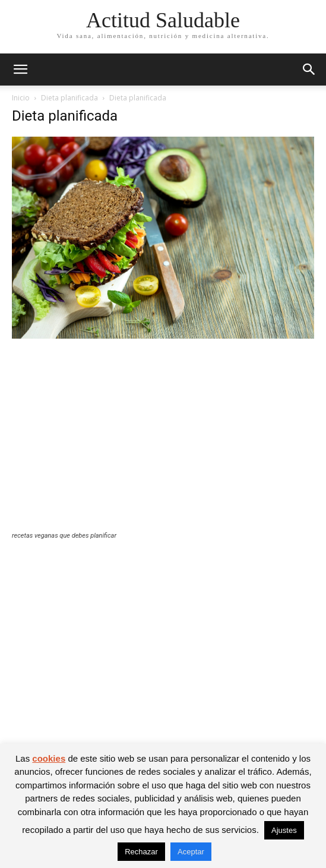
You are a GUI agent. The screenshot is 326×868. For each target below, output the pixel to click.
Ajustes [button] (284, 830)
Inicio (21, 98)
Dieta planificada (69, 98)
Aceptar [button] (191, 852)
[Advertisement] (163, 443)
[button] (20, 70)
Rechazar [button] (141, 852)
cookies (49, 758)
